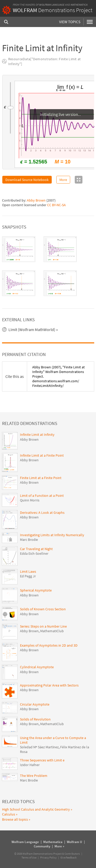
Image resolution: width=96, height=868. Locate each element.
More (63, 180)
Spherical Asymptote (36, 590)
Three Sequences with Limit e (42, 760)
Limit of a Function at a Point (42, 496)
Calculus (9, 814)
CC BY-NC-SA (56, 205)
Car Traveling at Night (36, 549)
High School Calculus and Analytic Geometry (36, 809)
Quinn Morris (30, 500)
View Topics (70, 22)
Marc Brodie (29, 540)
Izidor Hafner (30, 765)
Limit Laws (28, 571)
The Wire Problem (34, 776)
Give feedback (68, 857)
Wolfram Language (52, 5)
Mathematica (79, 5)
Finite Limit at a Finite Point (41, 478)
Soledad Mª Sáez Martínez (39, 747)
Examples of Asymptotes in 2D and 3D (49, 645)
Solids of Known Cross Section (43, 609)
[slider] (10, 108)
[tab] (19, 249)
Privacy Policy (48, 857)
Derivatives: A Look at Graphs (42, 513)
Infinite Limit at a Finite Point (42, 455)
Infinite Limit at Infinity (37, 435)
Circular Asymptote (35, 704)
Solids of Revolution (35, 719)
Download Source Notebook (27, 180)
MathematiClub (52, 631)
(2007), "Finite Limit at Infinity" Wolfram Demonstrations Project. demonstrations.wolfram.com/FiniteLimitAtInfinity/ (58, 376)
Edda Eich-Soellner (34, 553)
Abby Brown (36, 200)
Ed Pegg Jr (28, 576)
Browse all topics (15, 819)
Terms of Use (29, 857)
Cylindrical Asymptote (37, 667)
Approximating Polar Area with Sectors (49, 685)
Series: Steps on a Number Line (43, 626)
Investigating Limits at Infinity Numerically (52, 535)
